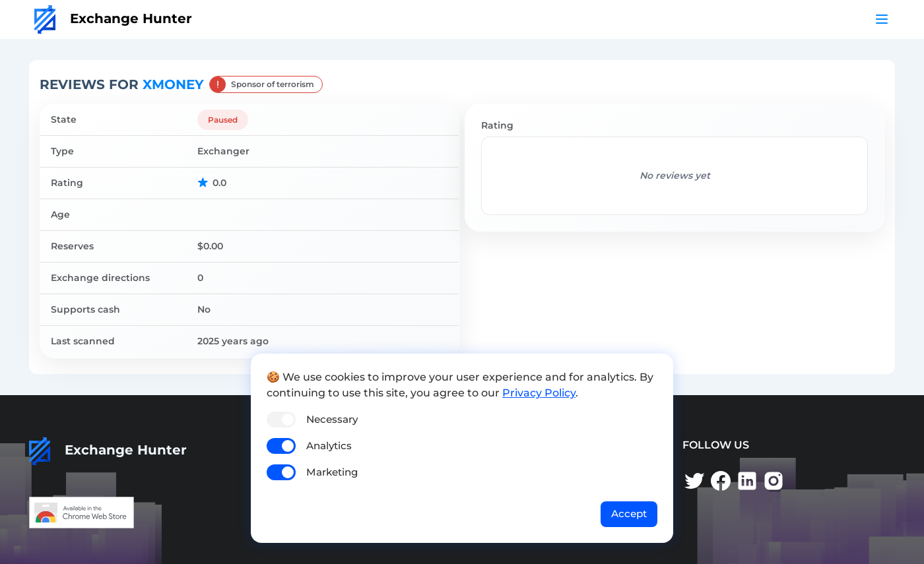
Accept (629, 514)
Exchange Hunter (113, 18)
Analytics (329, 446)
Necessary (332, 419)
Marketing (332, 472)
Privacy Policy (539, 393)
